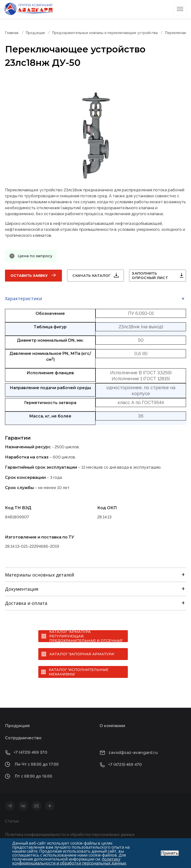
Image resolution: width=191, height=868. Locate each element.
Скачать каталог (92, 276)
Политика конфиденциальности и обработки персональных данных (70, 835)
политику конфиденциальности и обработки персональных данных (69, 861)
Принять (170, 853)
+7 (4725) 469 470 (125, 765)
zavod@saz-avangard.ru (133, 753)
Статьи (12, 821)
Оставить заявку (29, 276)
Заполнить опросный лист (150, 276)
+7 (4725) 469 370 (30, 752)
